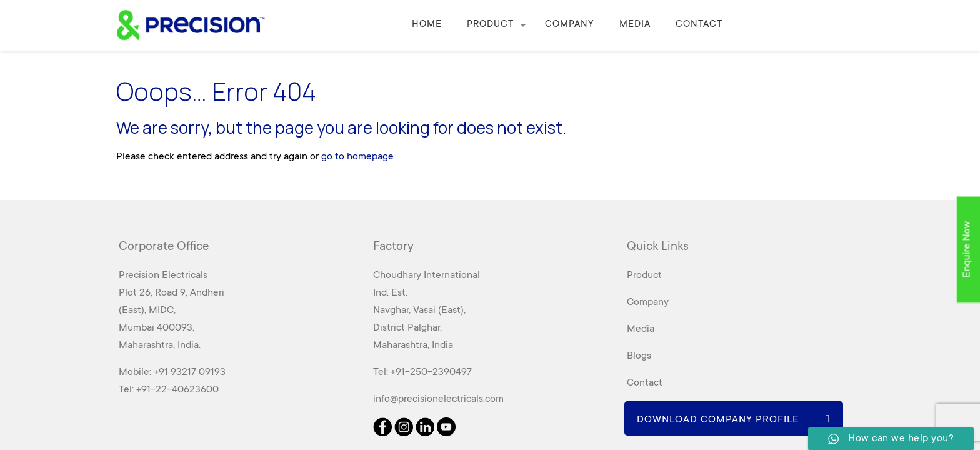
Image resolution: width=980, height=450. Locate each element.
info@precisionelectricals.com (438, 399)
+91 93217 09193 (190, 372)
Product (644, 276)
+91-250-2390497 (431, 372)
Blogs (639, 356)
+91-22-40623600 (177, 390)
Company (648, 302)
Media (641, 329)
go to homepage (357, 157)
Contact (645, 383)
